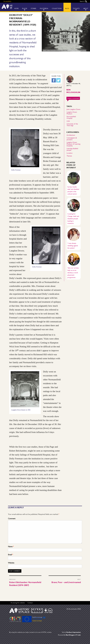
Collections (57, 8)
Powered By (69, 635)
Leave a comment (74, 98)
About (86, 8)
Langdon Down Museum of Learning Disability (73, 144)
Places (25, 8)
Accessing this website (18, 603)
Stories (33, 8)
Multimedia (44, 8)
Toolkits (76, 8)
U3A (68, 121)
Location (70, 153)
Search (86, 1)
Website (11, 563)
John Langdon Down (73, 109)
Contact (30, 603)
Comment (12, 519)
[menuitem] (16, 7)
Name (11, 547)
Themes (69, 156)
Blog (67, 8)
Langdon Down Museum (72, 113)
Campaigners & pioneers (72, 139)
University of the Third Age (72, 125)
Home (16, 8)
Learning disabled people (72, 149)
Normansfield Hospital (71, 117)
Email (10, 555)
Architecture (71, 135)
